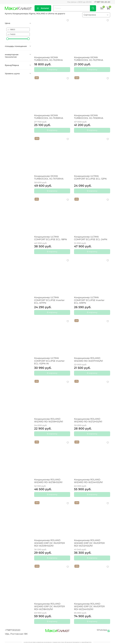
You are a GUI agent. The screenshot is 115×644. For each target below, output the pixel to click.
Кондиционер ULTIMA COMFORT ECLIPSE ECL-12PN (90, 177)
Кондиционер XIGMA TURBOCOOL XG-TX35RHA (49, 117)
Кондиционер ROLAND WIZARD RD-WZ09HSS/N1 (49, 420)
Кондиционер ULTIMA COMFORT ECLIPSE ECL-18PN (51, 238)
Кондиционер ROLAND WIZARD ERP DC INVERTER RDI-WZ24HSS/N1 (89, 607)
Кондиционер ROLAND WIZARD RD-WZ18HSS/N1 (48, 481)
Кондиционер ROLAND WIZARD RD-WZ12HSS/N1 (88, 420)
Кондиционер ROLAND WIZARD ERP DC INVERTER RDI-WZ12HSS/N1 (89, 543)
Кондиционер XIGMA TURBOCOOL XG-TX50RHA (89, 117)
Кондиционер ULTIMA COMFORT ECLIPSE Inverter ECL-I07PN (49, 300)
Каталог (43, 8)
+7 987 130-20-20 (102, 2)
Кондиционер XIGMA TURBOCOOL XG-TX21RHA (48, 59)
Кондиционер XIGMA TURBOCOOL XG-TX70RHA (49, 177)
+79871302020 (13, 630)
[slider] (8, 39)
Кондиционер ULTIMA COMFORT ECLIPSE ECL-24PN (91, 238)
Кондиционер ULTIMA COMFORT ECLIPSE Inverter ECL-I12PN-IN (49, 361)
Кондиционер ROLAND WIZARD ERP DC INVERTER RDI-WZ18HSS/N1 (49, 607)
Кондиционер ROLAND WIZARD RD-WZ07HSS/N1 (88, 360)
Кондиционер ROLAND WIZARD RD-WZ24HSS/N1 (88, 481)
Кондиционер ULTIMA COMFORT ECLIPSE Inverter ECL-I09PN (89, 300)
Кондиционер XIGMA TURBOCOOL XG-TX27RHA (89, 59)
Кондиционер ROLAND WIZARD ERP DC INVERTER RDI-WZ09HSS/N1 (49, 543)
